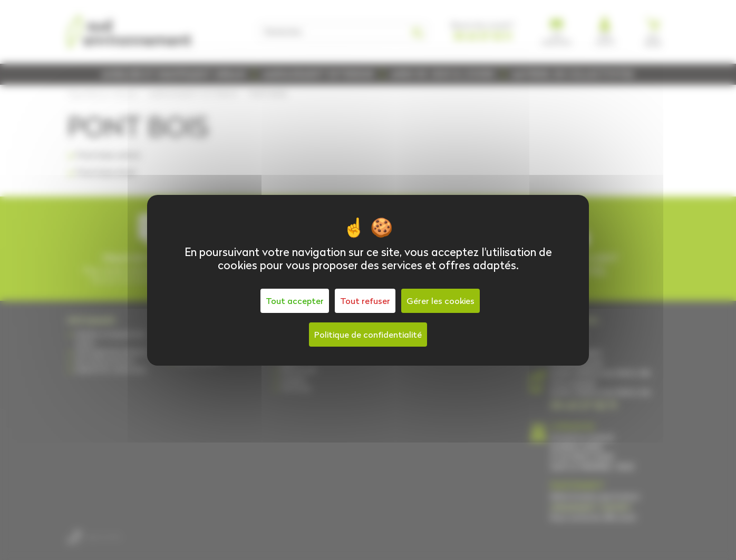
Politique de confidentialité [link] (368, 335)
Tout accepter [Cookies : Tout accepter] (295, 301)
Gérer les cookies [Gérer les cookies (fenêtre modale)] (440, 301)
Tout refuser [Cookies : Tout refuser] (365, 301)
